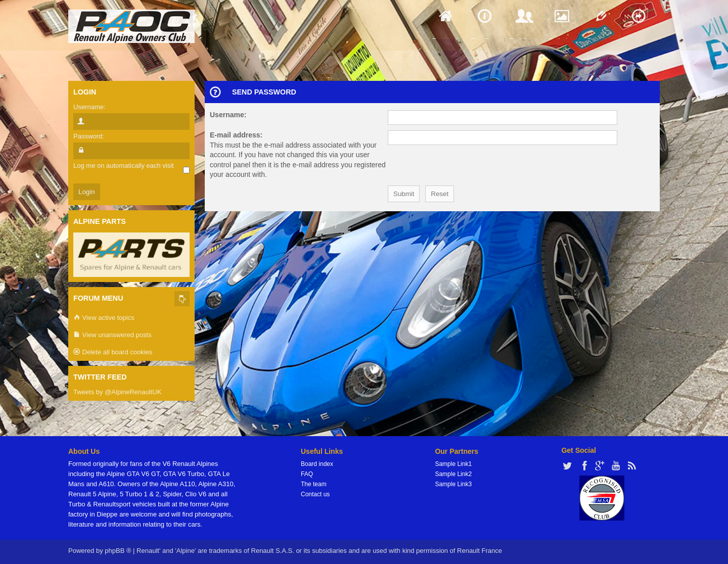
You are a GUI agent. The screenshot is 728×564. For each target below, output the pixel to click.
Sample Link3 (453, 484)
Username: (228, 115)
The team (314, 484)
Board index (317, 464)
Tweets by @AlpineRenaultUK (117, 392)
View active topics (104, 318)
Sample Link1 (453, 464)
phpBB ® (118, 551)
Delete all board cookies (113, 352)
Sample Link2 (453, 474)
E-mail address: (236, 135)
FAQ (307, 474)
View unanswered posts (112, 335)
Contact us (315, 494)
